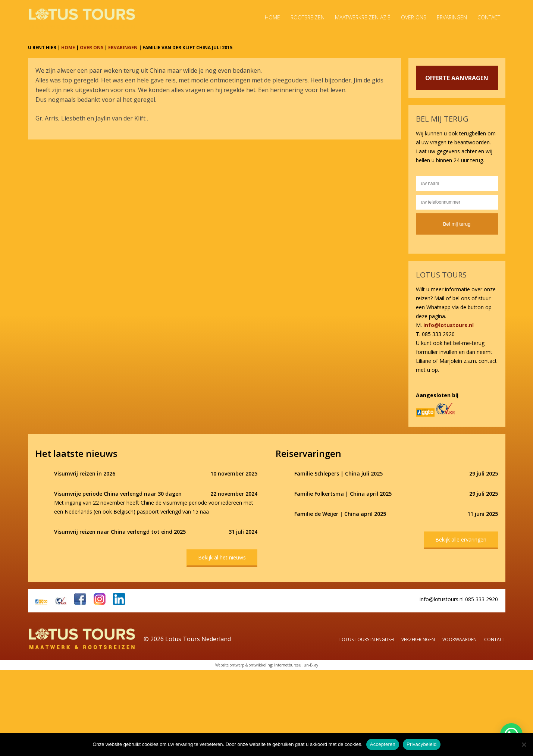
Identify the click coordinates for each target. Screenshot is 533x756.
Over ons (414, 17)
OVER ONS (92, 48)
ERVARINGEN (123, 48)
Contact (489, 17)
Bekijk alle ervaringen (461, 539)
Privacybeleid (422, 744)
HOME (68, 48)
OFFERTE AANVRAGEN (457, 78)
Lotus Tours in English (367, 639)
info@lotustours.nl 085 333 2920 (459, 599)
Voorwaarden (460, 639)
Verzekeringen (418, 639)
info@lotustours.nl (449, 325)
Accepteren (383, 744)
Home (272, 17)
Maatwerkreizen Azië (363, 17)
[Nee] (524, 744)
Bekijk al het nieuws (222, 557)
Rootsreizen (308, 17)
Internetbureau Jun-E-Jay (296, 665)
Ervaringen (452, 17)
